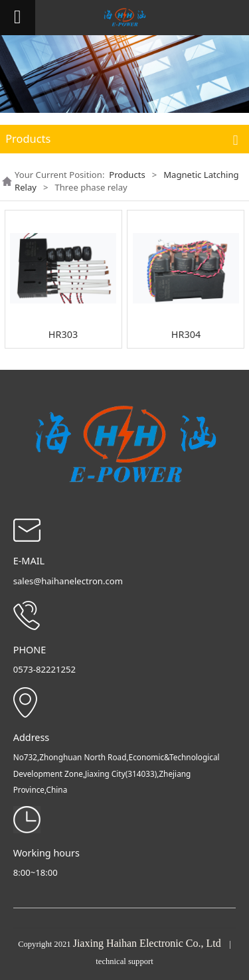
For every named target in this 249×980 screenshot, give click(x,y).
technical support (124, 961)
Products (127, 175)
